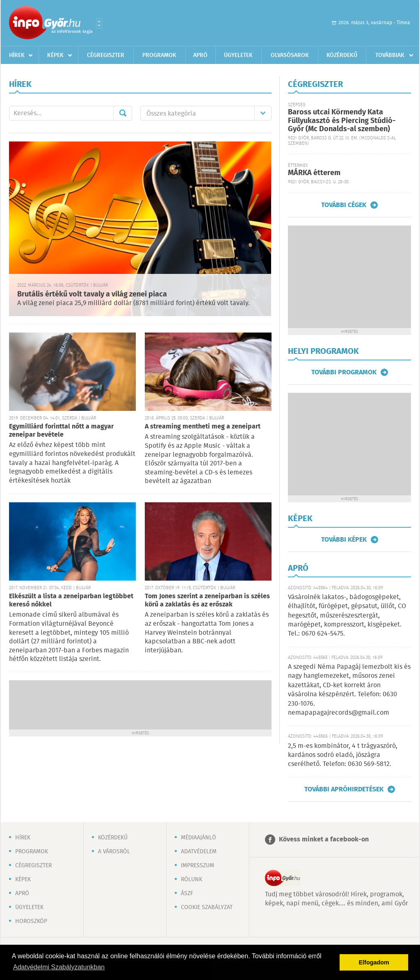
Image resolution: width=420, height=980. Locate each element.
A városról (114, 852)
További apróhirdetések (344, 789)
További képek (344, 540)
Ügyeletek (238, 55)
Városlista (99, 23)
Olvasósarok (290, 55)
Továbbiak (390, 55)
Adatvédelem (199, 852)
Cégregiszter (106, 55)
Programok (159, 55)
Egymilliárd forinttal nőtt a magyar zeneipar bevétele (61, 431)
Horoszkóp (31, 921)
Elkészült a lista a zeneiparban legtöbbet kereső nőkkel (71, 601)
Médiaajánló (199, 838)
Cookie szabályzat (207, 907)
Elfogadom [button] (374, 962)
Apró (200, 55)
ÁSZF (187, 893)
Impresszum (197, 866)
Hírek (17, 55)
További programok (344, 372)
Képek (55, 55)
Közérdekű (342, 55)
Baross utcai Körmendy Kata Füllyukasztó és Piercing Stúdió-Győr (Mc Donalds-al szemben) (342, 121)
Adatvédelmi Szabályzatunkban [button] (59, 967)
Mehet (123, 113)
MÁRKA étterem (314, 173)
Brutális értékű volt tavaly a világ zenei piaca (92, 294)
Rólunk (192, 880)
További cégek (344, 205)
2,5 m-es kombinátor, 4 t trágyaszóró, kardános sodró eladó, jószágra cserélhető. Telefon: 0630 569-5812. (343, 755)
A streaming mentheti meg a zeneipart (203, 427)
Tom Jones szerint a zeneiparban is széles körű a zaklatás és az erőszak (207, 601)
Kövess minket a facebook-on (324, 840)
